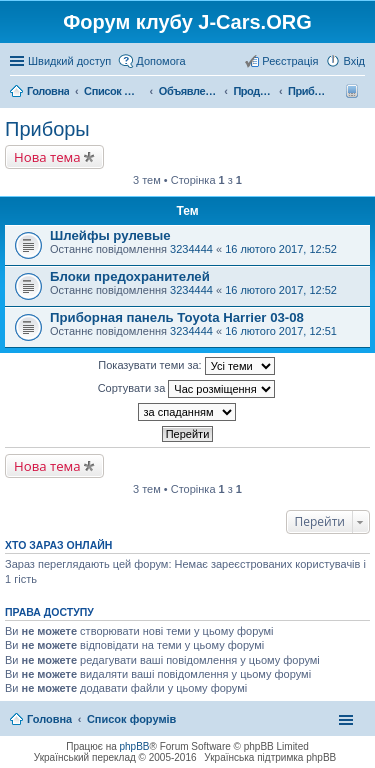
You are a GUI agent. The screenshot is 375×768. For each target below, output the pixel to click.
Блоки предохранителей (130, 276)
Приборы (47, 129)
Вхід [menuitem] (354, 61)
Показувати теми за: (186, 366)
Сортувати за (187, 389)
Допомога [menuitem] (160, 61)
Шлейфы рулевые (110, 235)
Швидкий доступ (69, 61)
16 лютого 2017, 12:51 (281, 331)
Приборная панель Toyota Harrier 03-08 (177, 317)
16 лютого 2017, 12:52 (281, 249)
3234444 (191, 249)
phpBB (135, 746)
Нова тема (47, 157)
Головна (49, 719)
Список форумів (131, 719)
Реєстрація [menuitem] (290, 61)
